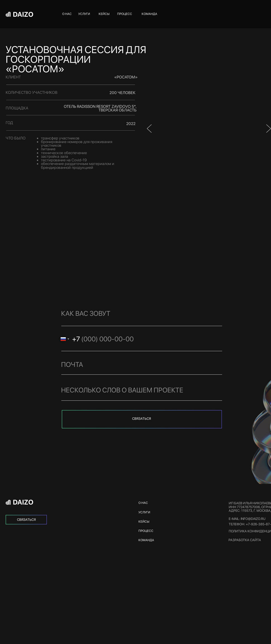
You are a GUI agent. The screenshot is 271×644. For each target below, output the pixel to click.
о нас (67, 14)
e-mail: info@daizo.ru (247, 519)
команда (149, 14)
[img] (26, 520)
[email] (139, 364)
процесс (125, 14)
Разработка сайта (245, 540)
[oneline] (139, 390)
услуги (84, 14)
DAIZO (23, 14)
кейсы (104, 14)
